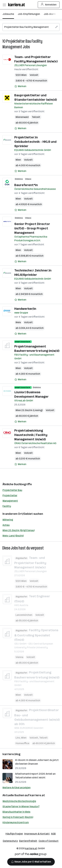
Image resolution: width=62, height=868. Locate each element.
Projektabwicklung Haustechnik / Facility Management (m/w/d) (31, 435)
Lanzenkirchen (24, 615)
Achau (6, 525)
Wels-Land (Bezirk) (13, 536)
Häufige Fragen (14, 834)
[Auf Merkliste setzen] (20, 86)
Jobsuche (8, 14)
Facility (7, 506)
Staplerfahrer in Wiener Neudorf (21, 806)
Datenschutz (10, 841)
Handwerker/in (25, 309)
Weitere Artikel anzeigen (17, 788)
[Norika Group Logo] (31, 855)
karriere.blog (11, 754)
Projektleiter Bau (12, 490)
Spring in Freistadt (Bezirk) (18, 817)
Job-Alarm (50, 14)
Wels (18, 322)
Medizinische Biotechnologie (19, 801)
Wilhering (8, 520)
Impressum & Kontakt (37, 834)
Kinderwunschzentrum (16, 822)
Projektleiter (10, 495)
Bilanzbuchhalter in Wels (16, 812)
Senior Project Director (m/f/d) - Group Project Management (32, 228)
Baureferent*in (26, 185)
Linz (18, 738)
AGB (53, 834)
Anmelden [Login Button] (49, 5)
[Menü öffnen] (4, 5)
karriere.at (37, 795)
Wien (18, 160)
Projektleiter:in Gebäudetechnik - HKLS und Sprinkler (35, 142)
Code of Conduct (49, 841)
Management (10, 501)
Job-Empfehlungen (29, 14)
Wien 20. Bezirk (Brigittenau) (19, 530)
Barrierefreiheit (28, 841)
